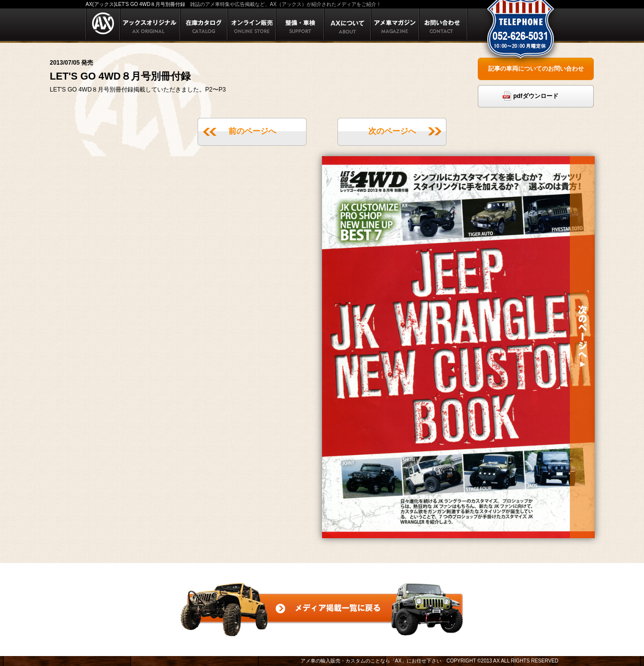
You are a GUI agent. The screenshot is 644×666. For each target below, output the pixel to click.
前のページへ (252, 131)
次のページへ (392, 131)
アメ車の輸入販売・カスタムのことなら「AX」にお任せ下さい (371, 661)
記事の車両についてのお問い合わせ (536, 69)
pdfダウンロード (536, 96)
